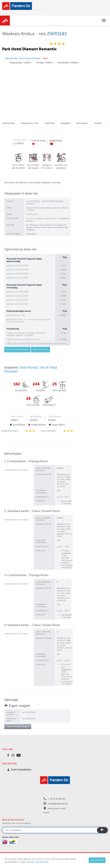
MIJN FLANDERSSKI (21, 770)
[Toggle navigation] (104, 21)
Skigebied (65, 123)
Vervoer (98, 123)
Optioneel (50, 123)
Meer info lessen (41, 350)
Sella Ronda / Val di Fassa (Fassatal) (23, 58)
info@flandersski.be (58, 804)
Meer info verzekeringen (17, 350)
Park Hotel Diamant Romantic (29, 49)
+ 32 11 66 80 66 (57, 799)
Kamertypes (82, 123)
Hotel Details (9, 123)
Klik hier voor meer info (38, 862)
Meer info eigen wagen (18, 726)
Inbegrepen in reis (30, 123)
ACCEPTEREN (97, 860)
